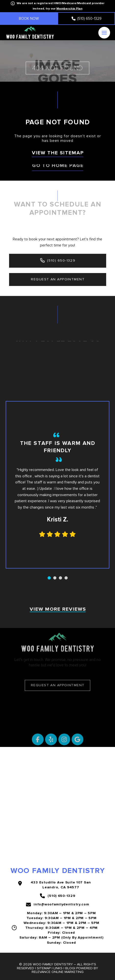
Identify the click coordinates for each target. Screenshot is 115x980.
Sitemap (44, 968)
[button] (104, 33)
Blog (70, 968)
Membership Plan (69, 9)
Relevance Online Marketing (58, 972)
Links (58, 968)
